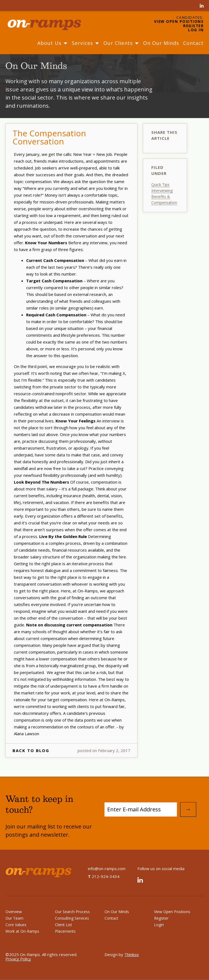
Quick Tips (160, 185)
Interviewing (162, 191)
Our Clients (121, 43)
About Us (53, 43)
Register (193, 26)
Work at (22, 931)
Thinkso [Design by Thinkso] (132, 954)
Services (86, 43)
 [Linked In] (202, 6)
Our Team (14, 918)
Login (159, 925)
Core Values (16, 925)
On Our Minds (161, 43)
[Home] (49, 24)
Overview (14, 912)
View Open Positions (179, 22)
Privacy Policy (18, 959)
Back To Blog (31, 750)
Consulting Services (72, 918)
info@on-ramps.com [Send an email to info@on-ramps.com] (107, 868)
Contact (193, 43)
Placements (65, 931)
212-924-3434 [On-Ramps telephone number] (104, 876)
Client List (64, 925)
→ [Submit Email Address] (188, 809)
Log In (196, 30)
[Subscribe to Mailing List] (141, 809)
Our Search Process (72, 912)
